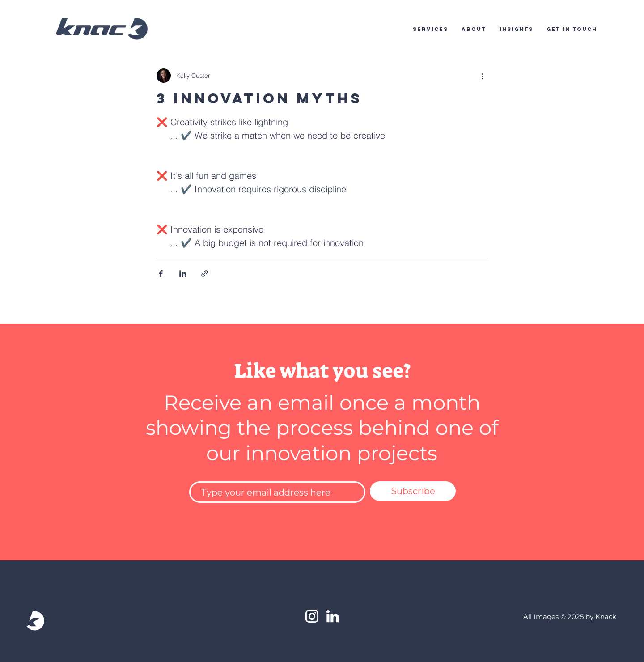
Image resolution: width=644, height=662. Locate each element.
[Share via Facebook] (161, 274)
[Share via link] (205, 274)
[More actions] (482, 76)
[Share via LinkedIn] (183, 274)
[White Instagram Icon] (312, 616)
